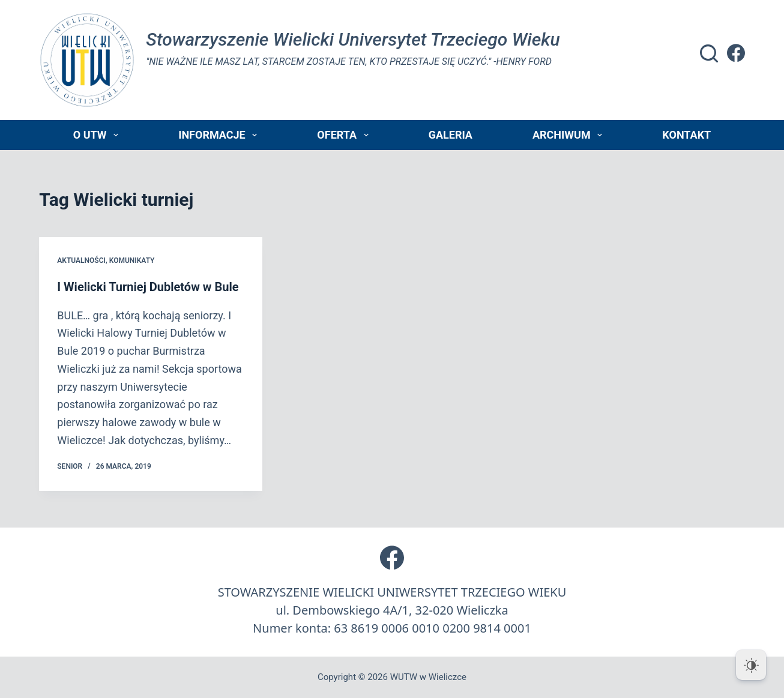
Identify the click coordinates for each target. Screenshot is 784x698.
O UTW (98, 135)
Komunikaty (132, 260)
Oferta (345, 135)
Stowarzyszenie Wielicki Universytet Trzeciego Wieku (353, 39)
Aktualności (81, 260)
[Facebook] (736, 53)
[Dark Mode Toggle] (751, 665)
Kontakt (686, 135)
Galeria (451, 135)
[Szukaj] (709, 53)
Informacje (220, 135)
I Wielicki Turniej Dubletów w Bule (148, 287)
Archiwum (570, 135)
